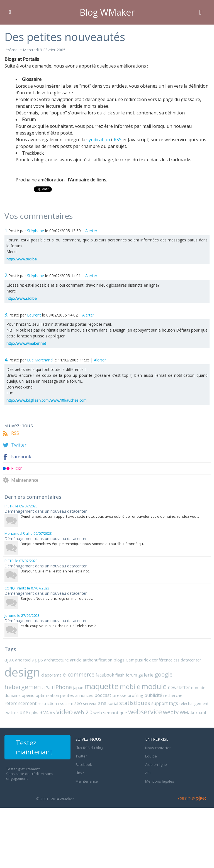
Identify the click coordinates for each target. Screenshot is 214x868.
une (24, 712)
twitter (11, 713)
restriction (47, 703)
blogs (119, 660)
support (160, 703)
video (65, 712)
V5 (52, 712)
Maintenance (25, 480)
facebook (105, 675)
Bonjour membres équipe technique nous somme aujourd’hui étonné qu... (83, 544)
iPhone (63, 687)
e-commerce (79, 674)
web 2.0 (83, 712)
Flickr (17, 468)
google (164, 674)
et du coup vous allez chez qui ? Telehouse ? (58, 626)
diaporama (51, 675)
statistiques (135, 703)
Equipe (151, 756)
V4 (46, 713)
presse (119, 695)
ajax (9, 660)
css (177, 660)
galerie (146, 675)
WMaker (189, 712)
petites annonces (77, 695)
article (76, 660)
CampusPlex (138, 660)
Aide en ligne (156, 764)
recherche (173, 695)
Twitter (19, 445)
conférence (162, 660)
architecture (56, 660)
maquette (102, 686)
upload (36, 713)
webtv (171, 712)
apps (37, 660)
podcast (103, 695)
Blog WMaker (107, 12)
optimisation (47, 695)
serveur (90, 703)
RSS (15, 433)
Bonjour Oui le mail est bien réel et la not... (56, 571)
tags (173, 703)
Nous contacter (158, 748)
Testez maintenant (34, 747)
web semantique (110, 713)
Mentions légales (160, 781)
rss (61, 703)
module (154, 686)
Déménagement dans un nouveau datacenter (46, 511)
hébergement (24, 687)
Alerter (91, 231)
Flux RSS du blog (89, 748)
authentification (98, 660)
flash (120, 675)
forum (131, 675)
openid (28, 695)
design (22, 672)
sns (102, 703)
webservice (145, 712)
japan (78, 687)
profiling (135, 695)
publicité (153, 695)
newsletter (179, 687)
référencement (20, 703)
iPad (49, 687)
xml (202, 713)
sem (69, 703)
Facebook (21, 457)
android (23, 660)
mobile (130, 687)
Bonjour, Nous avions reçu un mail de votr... (57, 598)
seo (78, 703)
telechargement (194, 703)
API (148, 773)
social (113, 703)
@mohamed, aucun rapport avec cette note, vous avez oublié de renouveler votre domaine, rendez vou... (110, 516)
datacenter (191, 660)
